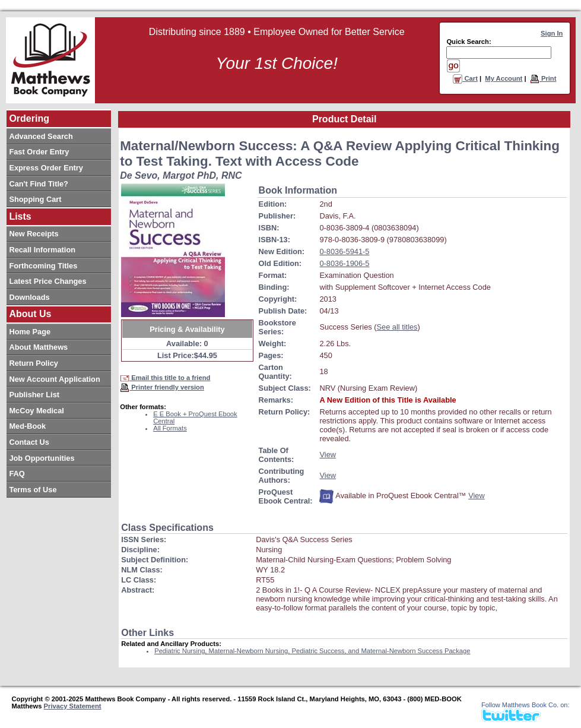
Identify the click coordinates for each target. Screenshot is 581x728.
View (328, 455)
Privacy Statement (73, 706)
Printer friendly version (162, 387)
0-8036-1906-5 (344, 263)
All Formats (170, 428)
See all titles (397, 327)
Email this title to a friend (165, 378)
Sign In (552, 33)
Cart (465, 78)
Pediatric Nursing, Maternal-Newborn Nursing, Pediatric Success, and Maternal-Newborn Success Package (312, 651)
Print (543, 78)
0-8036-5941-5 (344, 251)
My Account (504, 78)
